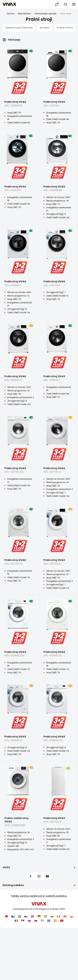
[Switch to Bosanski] (13, 916)
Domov (11, 14)
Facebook (31, 876)
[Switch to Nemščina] (39, 916)
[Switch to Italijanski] (58, 916)
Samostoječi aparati (45, 14)
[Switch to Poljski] (71, 916)
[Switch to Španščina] (55, 921)
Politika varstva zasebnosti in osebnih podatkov (39, 896)
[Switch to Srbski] (23, 921)
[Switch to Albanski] (6, 916)
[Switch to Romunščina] (16, 921)
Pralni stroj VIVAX (19, 105)
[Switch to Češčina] (26, 916)
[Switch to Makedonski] (65, 916)
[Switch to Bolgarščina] (52, 916)
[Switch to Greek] (49, 921)
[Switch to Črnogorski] (62, 921)
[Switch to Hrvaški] (19, 916)
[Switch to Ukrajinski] (42, 921)
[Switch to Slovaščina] (29, 921)
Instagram (39, 876)
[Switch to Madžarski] (45, 916)
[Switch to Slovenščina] (36, 921)
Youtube (47, 876)
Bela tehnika (25, 14)
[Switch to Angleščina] (32, 916)
